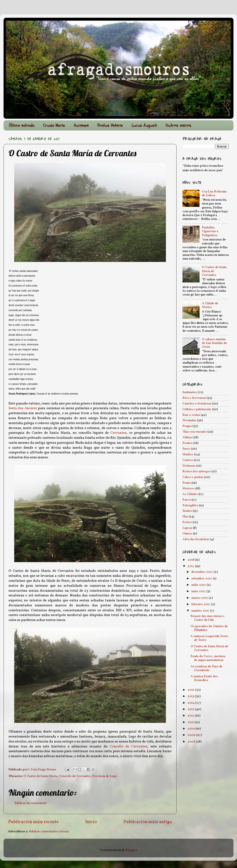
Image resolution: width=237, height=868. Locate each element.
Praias (187, 483)
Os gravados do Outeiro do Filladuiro (209, 628)
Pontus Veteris (110, 125)
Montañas (189, 420)
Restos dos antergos (197, 471)
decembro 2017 (203, 572)
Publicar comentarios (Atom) (49, 831)
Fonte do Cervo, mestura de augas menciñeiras (208, 658)
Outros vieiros (178, 125)
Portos (187, 522)
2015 (191, 696)
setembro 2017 (202, 579)
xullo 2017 (199, 585)
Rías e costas (191, 415)
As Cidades (190, 494)
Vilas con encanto (195, 432)
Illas (185, 517)
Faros (186, 449)
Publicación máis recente (33, 822)
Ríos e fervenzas (194, 398)
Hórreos (189, 488)
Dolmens (189, 466)
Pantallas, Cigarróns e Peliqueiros (210, 231)
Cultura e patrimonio (197, 409)
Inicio (91, 822)
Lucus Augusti (144, 125)
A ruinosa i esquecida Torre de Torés (209, 638)
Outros (187, 534)
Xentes (187, 511)
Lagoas (187, 528)
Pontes (187, 443)
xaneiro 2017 (201, 611)
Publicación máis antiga (148, 822)
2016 (191, 690)
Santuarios (190, 392)
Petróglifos (190, 506)
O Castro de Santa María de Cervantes (209, 648)
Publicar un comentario (31, 803)
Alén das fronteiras (196, 539)
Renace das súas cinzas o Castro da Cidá (207, 618)
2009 (192, 735)
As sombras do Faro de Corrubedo (207, 668)
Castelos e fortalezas (197, 404)
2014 (191, 703)
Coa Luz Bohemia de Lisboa (214, 193)
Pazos (187, 500)
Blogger (131, 850)
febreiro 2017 (201, 604)
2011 (191, 722)
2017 (191, 566)
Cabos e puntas (193, 477)
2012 (191, 716)
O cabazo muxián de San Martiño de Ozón (214, 343)
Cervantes (118, 433)
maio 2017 (199, 591)
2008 (192, 742)
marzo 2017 (200, 598)
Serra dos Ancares (23, 408)
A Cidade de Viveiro (210, 305)
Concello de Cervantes (129, 747)
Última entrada (22, 125)
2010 (191, 729)
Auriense (81, 125)
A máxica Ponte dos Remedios (204, 678)
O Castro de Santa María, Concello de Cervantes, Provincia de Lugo (70, 776)
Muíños (188, 454)
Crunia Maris (54, 125)
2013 (191, 709)
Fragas (187, 426)
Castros (188, 460)
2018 (191, 560)
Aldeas (187, 437)
